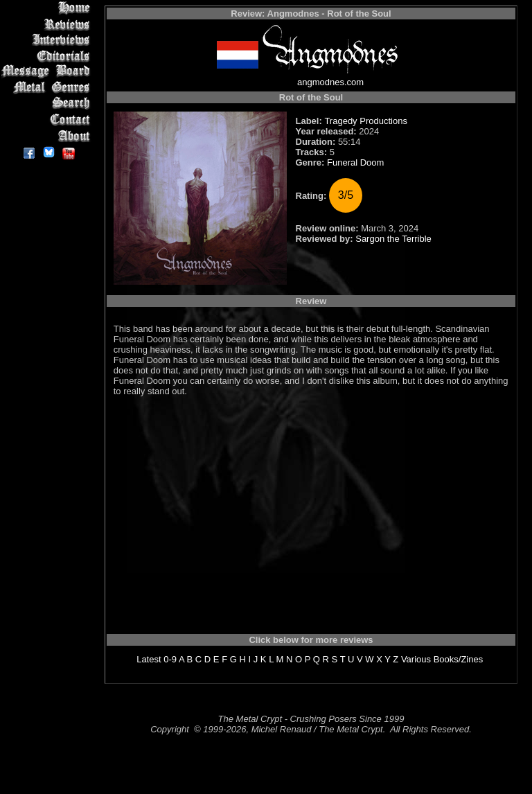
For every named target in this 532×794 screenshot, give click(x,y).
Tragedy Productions (365, 121)
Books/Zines (459, 659)
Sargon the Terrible (393, 239)
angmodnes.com (330, 82)
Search (48, 104)
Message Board (48, 72)
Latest (149, 659)
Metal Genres (48, 88)
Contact (48, 120)
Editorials (48, 56)
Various (416, 659)
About (48, 135)
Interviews (48, 40)
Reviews (48, 24)
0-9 (170, 659)
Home (48, 8)
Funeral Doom (355, 162)
